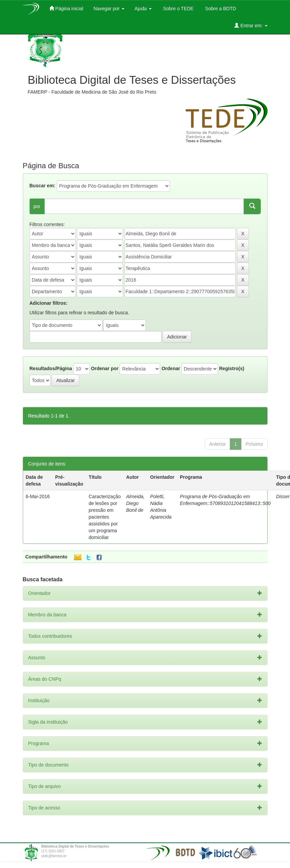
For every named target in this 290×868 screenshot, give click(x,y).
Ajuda (143, 9)
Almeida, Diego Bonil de (135, 503)
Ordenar (171, 368)
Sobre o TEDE (178, 9)
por (37, 206)
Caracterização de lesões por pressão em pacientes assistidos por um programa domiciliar (105, 517)
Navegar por (109, 9)
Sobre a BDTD (220, 9)
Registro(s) (232, 368)
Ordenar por (105, 368)
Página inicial (66, 8)
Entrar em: (251, 25)
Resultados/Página (51, 368)
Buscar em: (42, 186)
